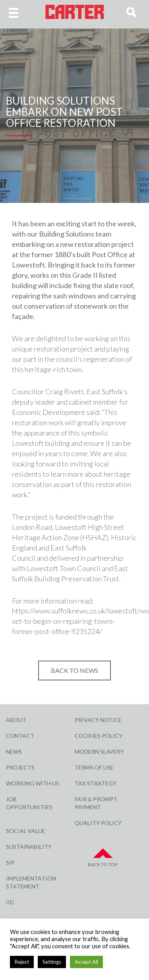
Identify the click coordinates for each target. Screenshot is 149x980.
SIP (10, 863)
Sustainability (29, 847)
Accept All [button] (86, 962)
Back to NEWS (74, 670)
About (16, 720)
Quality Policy (98, 823)
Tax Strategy (96, 783)
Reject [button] (22, 962)
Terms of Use (94, 767)
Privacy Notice (98, 720)
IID (10, 902)
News (14, 752)
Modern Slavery (99, 752)
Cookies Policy (99, 736)
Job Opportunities (29, 803)
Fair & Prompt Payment (96, 803)
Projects (20, 767)
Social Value (26, 831)
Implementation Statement (31, 882)
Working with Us (33, 783)
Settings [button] (52, 962)
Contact (20, 736)
